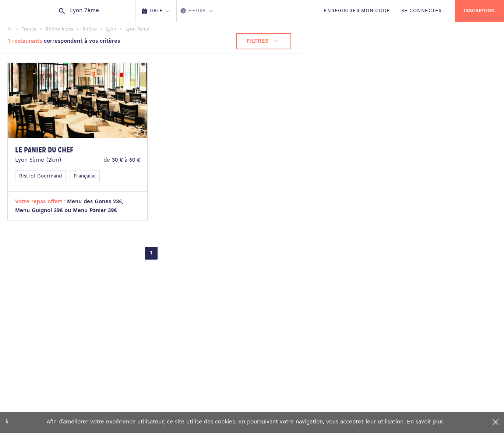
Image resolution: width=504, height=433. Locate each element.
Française (85, 176)
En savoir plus (425, 422)
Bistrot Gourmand (40, 176)
